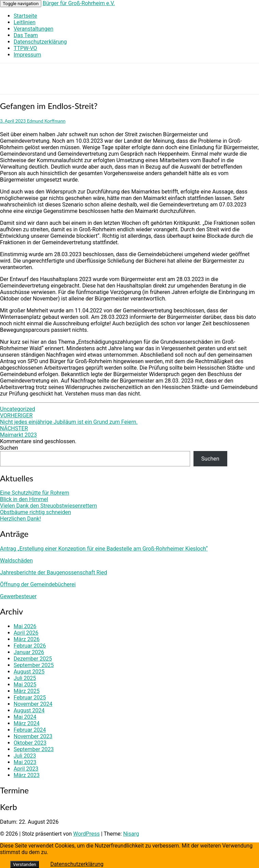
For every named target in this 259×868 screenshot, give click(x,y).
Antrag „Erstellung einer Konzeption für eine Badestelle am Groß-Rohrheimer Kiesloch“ (104, 549)
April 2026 (26, 633)
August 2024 (29, 710)
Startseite (25, 16)
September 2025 (34, 665)
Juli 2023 (25, 756)
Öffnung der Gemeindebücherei (38, 584)
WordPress (86, 834)
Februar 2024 (30, 730)
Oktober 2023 (30, 743)
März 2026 (27, 639)
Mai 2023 (25, 762)
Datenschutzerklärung (40, 42)
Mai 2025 (25, 685)
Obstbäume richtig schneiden (35, 512)
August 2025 (29, 672)
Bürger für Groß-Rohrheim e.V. (79, 3)
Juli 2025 (25, 678)
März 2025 (27, 691)
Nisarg (131, 834)
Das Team (26, 35)
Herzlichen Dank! (20, 519)
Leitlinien (25, 22)
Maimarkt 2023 (18, 432)
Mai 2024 (25, 717)
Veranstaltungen (33, 29)
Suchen (9, 448)
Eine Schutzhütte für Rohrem (35, 493)
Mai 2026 (25, 626)
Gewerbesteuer (18, 596)
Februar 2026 (30, 646)
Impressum (27, 55)
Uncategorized (18, 409)
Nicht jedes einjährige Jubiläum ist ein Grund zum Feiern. (69, 419)
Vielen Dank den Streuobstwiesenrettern (48, 506)
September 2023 (34, 749)
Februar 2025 (30, 697)
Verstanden (25, 864)
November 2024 (33, 704)
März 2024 (27, 723)
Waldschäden (16, 561)
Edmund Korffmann (46, 121)
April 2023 (26, 769)
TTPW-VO (25, 48)
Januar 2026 (29, 652)
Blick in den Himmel (24, 499)
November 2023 (33, 736)
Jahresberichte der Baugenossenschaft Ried (54, 572)
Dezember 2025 (33, 659)
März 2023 (27, 775)
